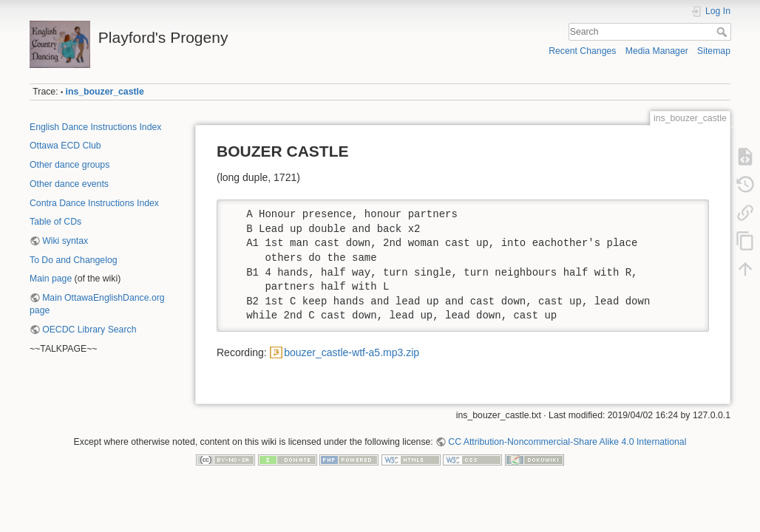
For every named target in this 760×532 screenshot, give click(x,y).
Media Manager (657, 51)
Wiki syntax (65, 241)
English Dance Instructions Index (95, 127)
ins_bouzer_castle (105, 92)
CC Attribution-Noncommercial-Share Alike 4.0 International (567, 442)
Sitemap (714, 51)
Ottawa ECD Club (65, 146)
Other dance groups (69, 165)
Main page (51, 279)
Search (723, 32)
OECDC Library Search (89, 330)
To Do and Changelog (74, 260)
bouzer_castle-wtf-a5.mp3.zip (352, 352)
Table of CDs (55, 222)
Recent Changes (582, 51)
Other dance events (69, 184)
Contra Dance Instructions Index (94, 203)
